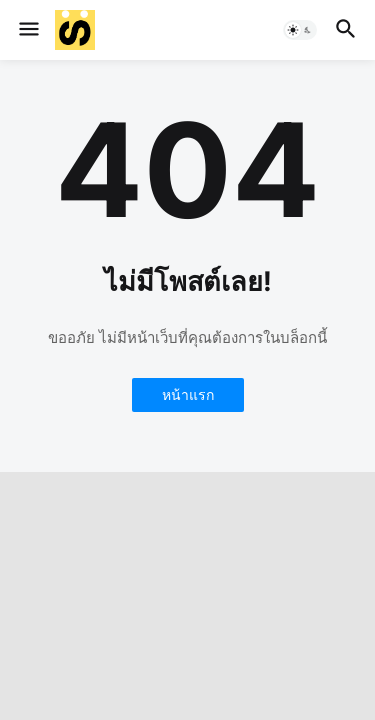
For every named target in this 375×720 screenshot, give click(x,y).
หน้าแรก (188, 394)
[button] (27, 30)
